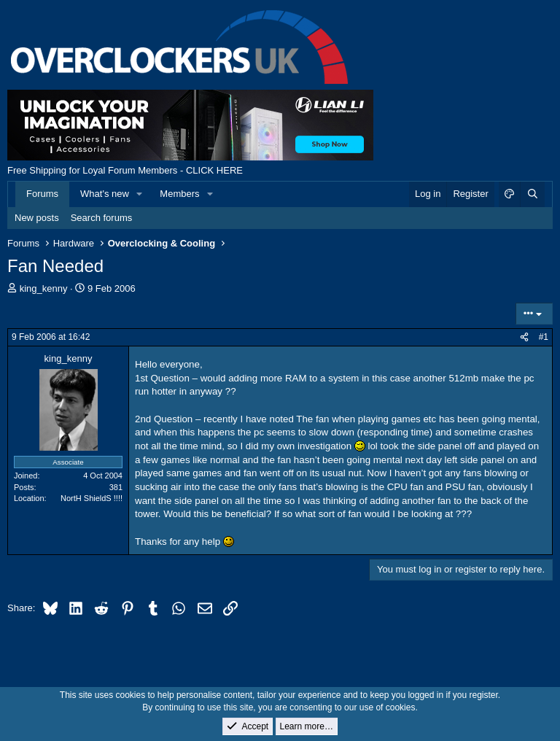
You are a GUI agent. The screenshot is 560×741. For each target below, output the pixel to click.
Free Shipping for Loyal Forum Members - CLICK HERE (125, 170)
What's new (105, 194)
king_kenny (44, 288)
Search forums (102, 218)
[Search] (532, 194)
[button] (140, 194)
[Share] (524, 337)
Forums (42, 194)
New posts (37, 218)
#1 (544, 337)
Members (179, 194)
